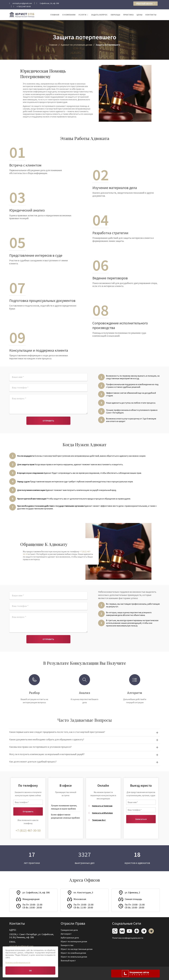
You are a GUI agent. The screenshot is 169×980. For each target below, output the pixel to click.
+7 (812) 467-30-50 (28, 830)
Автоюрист (67, 934)
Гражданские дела (70, 930)
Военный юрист (69, 960)
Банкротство (68, 945)
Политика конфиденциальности (128, 938)
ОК (30, 971)
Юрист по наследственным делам (77, 949)
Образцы (115, 15)
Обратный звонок (145, 3)
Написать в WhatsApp (102, 813)
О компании (69, 15)
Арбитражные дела (70, 938)
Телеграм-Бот (99, 820)
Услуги (82, 15)
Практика (128, 15)
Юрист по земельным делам (74, 956)
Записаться (141, 819)
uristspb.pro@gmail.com (22, 946)
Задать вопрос (99, 15)
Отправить (48, 421)
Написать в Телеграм (102, 806)
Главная (55, 15)
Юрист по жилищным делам (74, 941)
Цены (140, 15)
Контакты (151, 15)
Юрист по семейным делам (74, 953)
